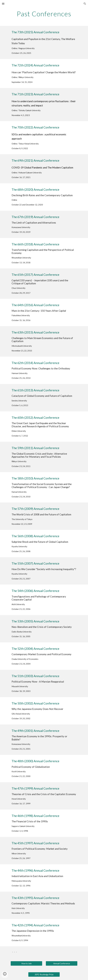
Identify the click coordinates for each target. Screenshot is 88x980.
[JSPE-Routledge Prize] (44, 974)
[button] (3, 4)
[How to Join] (26, 963)
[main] (44, 14)
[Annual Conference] (62, 963)
